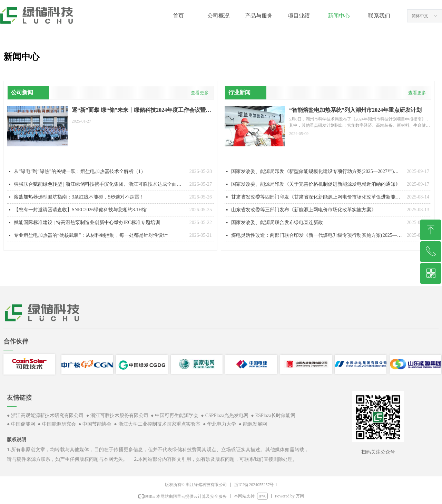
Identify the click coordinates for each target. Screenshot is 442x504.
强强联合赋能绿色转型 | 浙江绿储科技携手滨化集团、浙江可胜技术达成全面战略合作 (100, 184)
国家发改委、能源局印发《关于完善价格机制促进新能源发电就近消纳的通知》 (316, 184)
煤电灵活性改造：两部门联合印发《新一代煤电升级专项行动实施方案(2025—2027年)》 (317, 235)
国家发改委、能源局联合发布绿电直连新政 (277, 222)
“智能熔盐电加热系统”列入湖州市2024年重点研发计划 (355, 110)
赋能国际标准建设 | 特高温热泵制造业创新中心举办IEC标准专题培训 (87, 222)
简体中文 (420, 16)
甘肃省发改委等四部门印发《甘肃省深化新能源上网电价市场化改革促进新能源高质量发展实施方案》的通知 (317, 197)
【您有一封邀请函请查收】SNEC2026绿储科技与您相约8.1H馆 (80, 210)
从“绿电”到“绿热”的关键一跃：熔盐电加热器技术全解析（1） (80, 171)
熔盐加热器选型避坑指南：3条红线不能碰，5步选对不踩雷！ (79, 197)
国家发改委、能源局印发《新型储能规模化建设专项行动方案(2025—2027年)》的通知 (317, 171)
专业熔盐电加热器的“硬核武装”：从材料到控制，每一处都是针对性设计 (91, 235)
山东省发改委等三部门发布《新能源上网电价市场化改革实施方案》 (304, 210)
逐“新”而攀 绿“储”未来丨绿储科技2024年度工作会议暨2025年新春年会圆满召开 (139, 111)
